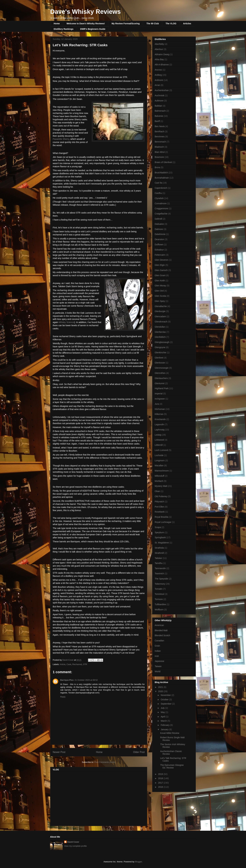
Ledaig (158, 435)
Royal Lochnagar (163, 522)
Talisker (158, 558)
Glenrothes (160, 373)
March (164, 721)
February (165, 725)
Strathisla (159, 548)
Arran (157, 85)
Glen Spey (160, 301)
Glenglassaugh (162, 342)
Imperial (159, 394)
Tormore (159, 599)
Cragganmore (161, 208)
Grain (157, 646)
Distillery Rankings (64, 29)
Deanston (159, 239)
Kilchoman (160, 409)
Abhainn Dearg (162, 54)
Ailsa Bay (159, 59)
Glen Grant (160, 275)
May (163, 712)
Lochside (159, 455)
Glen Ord (159, 291)
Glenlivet (159, 358)
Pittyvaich (159, 502)
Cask (69, 664)
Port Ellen (159, 507)
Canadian (159, 641)
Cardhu (158, 193)
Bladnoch (159, 147)
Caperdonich (161, 188)
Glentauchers (161, 378)
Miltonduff (159, 476)
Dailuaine (159, 224)
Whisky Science (66, 322)
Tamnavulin (160, 568)
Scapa (158, 527)
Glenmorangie (162, 368)
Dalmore (159, 229)
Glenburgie (160, 311)
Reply (63, 697)
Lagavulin (159, 424)
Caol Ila (158, 183)
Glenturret (160, 383)
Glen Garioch (161, 270)
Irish (157, 656)
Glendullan (160, 327)
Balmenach (160, 111)
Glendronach (161, 322)
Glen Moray (160, 286)
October (165, 700)
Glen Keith (160, 281)
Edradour (159, 250)
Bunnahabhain (162, 178)
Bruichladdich (161, 173)
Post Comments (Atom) (105, 762)
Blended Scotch (162, 635)
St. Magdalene (162, 543)
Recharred (77, 664)
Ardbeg (158, 75)
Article (63, 664)
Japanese (159, 661)
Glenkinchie (160, 352)
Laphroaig (160, 430)
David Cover (73, 842)
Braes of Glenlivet (163, 162)
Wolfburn (159, 610)
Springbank (160, 537)
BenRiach (159, 132)
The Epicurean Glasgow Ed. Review (172, 766)
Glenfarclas (160, 332)
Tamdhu (159, 563)
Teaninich (159, 573)
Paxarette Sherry (61, 139)
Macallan (159, 466)
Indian (158, 651)
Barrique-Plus (67, 680)
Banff (157, 121)
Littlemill (159, 445)
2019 (161, 774)
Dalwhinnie (160, 234)
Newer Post (59, 752)
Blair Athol (160, 152)
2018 (161, 778)
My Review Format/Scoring (126, 24)
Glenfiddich (160, 337)
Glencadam (160, 316)
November (166, 695)
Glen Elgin (160, 265)
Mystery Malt (161, 486)
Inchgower (160, 399)
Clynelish (159, 198)
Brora (157, 167)
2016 (161, 787)
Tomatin (159, 589)
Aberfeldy (159, 44)
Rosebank (160, 512)
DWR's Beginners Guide (93, 29)
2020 (161, 691)
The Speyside (161, 579)
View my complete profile (75, 846)
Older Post (139, 752)
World (158, 671)
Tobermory (160, 584)
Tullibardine (160, 604)
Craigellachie (161, 214)
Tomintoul (159, 594)
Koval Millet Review (170, 733)
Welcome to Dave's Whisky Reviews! (86, 24)
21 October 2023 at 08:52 (86, 680)
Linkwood (159, 440)
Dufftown (159, 245)
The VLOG (171, 24)
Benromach (160, 142)
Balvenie (159, 116)
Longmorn (160, 460)
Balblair (158, 106)
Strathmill (159, 553)
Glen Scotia (160, 296)
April (163, 717)
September (166, 704)
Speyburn (159, 532)
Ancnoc (158, 70)
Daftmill (158, 219)
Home (57, 24)
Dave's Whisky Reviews (86, 12)
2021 (161, 687)
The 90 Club (153, 24)
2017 (161, 783)
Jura (157, 404)
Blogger (138, 862)
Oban (157, 491)
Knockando (160, 419)
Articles (187, 24)
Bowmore (159, 157)
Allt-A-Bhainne (162, 65)
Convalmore (161, 203)
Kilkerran (159, 414)
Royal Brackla (161, 517)
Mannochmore (162, 471)
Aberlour (159, 49)
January (165, 729)
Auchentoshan (162, 90)
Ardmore (159, 80)
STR (85, 664)
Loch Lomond (161, 450)
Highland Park (162, 388)
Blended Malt (161, 630)
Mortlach (159, 481)
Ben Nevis (160, 126)
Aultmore (159, 101)
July (163, 708)
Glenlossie (160, 363)
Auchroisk (159, 95)
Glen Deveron (161, 260)
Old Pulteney (161, 496)
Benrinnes (160, 137)
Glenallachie (161, 306)
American (159, 625)
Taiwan (158, 666)
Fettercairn (160, 255)
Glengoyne (160, 347)
